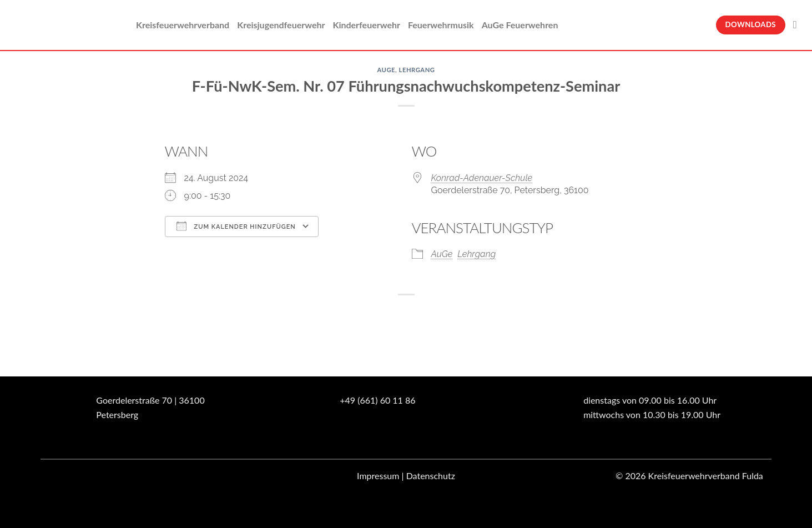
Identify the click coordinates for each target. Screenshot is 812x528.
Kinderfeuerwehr (366, 25)
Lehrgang (417, 70)
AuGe (386, 70)
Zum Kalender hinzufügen (236, 226)
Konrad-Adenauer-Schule (482, 178)
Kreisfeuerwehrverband (183, 25)
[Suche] (798, 25)
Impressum (378, 476)
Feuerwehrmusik (441, 25)
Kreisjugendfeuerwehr (281, 25)
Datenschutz (431, 476)
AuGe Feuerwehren (520, 25)
